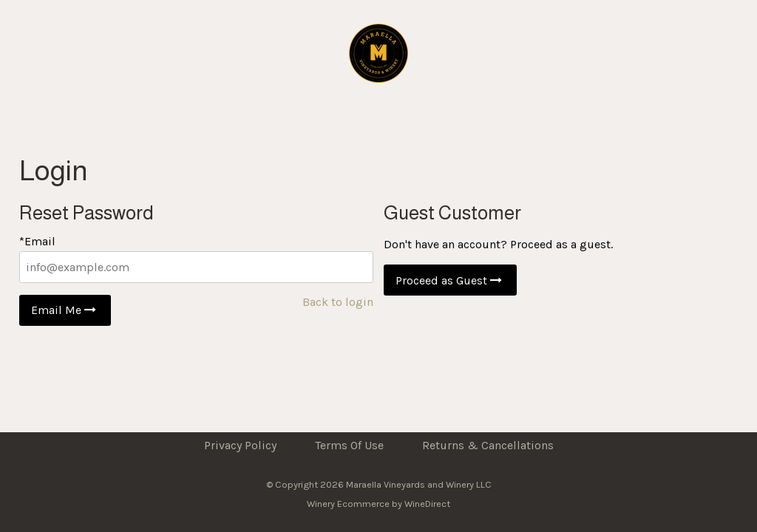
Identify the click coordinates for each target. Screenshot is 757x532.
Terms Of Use (349, 445)
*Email (37, 241)
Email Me (65, 310)
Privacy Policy (240, 445)
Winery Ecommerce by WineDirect (378, 504)
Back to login (338, 302)
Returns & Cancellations (488, 445)
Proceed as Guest (450, 280)
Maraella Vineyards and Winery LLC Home (378, 53)
